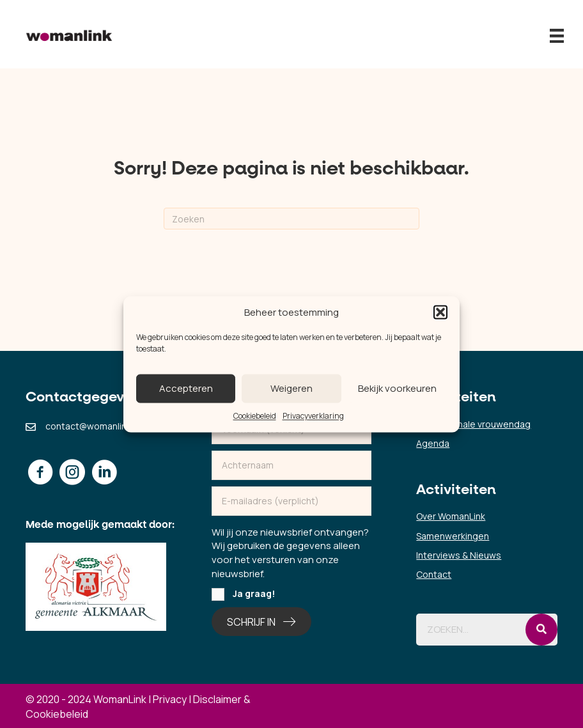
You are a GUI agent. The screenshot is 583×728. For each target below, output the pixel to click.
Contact (434, 574)
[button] (440, 313)
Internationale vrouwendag (473, 424)
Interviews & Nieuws (459, 555)
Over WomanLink (451, 516)
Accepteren (186, 388)
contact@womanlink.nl (93, 426)
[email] (292, 501)
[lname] (292, 465)
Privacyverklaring (313, 416)
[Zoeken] (291, 219)
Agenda (433, 443)
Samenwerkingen (453, 536)
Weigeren (291, 388)
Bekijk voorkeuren (397, 388)
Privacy (170, 699)
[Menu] (557, 36)
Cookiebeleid (255, 416)
